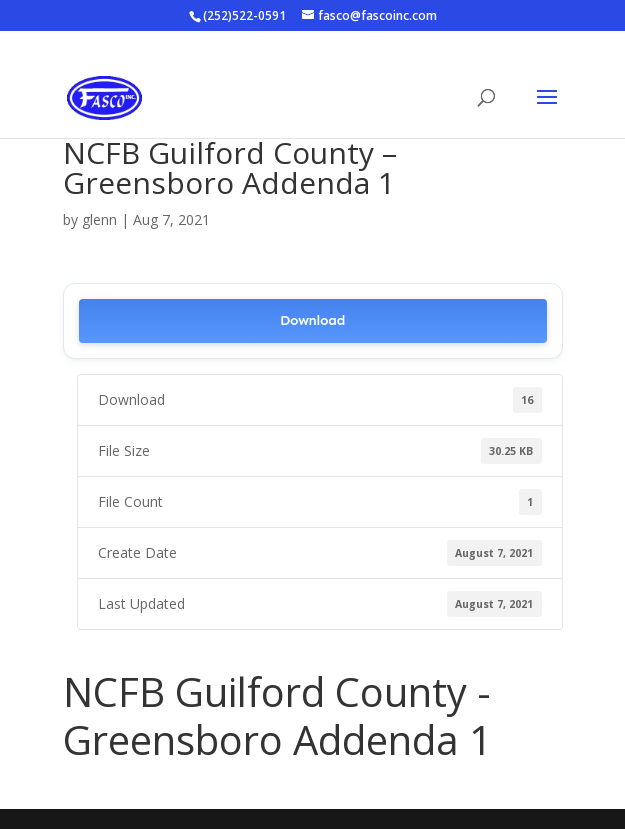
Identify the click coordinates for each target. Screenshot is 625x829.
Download (312, 320)
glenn (99, 219)
